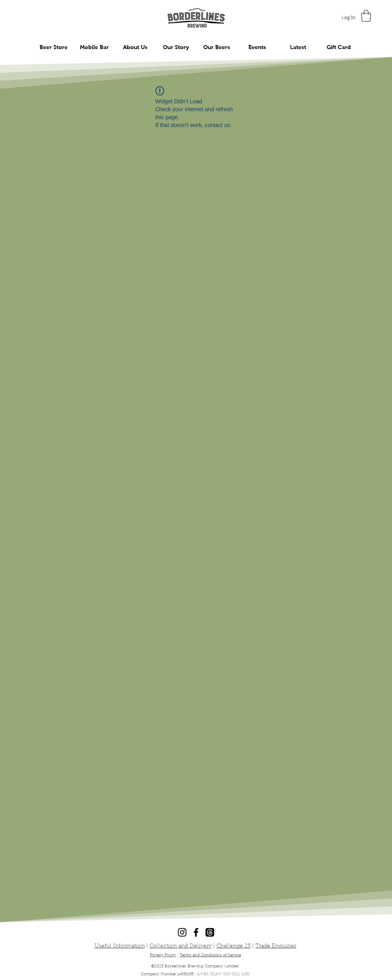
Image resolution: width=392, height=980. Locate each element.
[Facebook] (196, 932)
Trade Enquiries (276, 946)
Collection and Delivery (181, 946)
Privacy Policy (163, 955)
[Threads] (210, 932)
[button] (366, 16)
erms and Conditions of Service (211, 955)
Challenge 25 (234, 946)
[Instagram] (182, 932)
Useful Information (120, 946)
